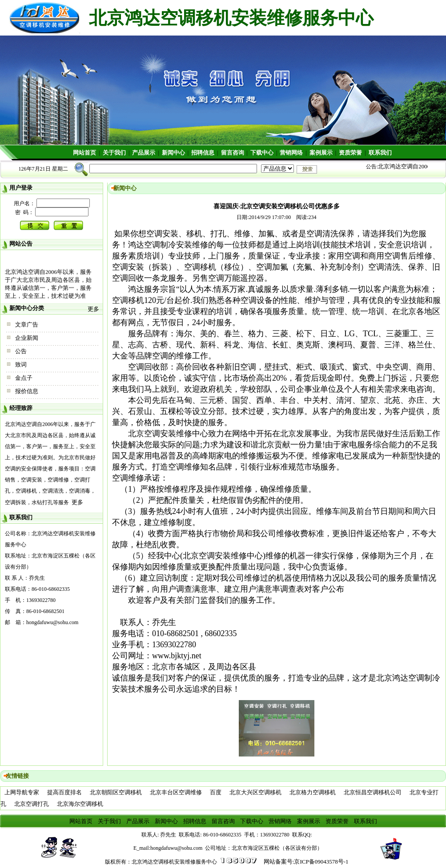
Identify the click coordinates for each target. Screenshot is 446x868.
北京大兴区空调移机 (255, 792)
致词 (21, 364)
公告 (21, 351)
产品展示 (144, 153)
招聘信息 (203, 153)
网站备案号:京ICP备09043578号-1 (306, 862)
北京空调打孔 (32, 804)
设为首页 (422, 18)
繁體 (416, 29)
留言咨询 (233, 153)
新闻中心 (173, 153)
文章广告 (27, 325)
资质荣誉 (350, 153)
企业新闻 (27, 338)
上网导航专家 (22, 792)
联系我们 (380, 153)
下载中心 (262, 153)
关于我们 (114, 153)
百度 (216, 792)
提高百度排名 (64, 792)
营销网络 (291, 153)
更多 (93, 309)
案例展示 (321, 153)
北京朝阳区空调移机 (116, 792)
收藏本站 (422, 7)
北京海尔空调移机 (80, 804)
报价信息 (27, 391)
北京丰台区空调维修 (176, 792)
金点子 (24, 378)
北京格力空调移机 (313, 792)
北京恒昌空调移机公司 (373, 792)
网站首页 (84, 153)
